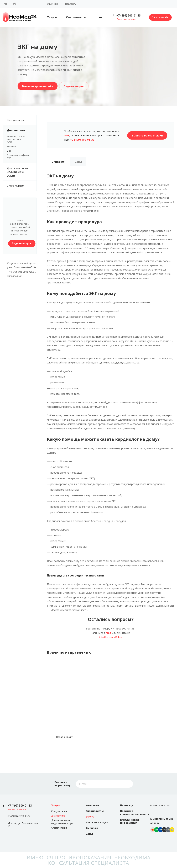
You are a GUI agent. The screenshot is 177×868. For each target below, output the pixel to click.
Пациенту (71, 4)
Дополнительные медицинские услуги (22, 172)
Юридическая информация (129, 821)
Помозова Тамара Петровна (66, 703)
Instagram (15, 4)
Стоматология (16, 186)
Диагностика (22, 130)
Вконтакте (6, 4)
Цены (78, 162)
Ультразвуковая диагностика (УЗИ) (20, 139)
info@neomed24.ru (111, 637)
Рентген (11, 146)
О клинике (53, 4)
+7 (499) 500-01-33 (129, 15)
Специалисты (76, 17)
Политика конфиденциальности (135, 813)
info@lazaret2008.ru (19, 816)
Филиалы (92, 828)
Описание (58, 162)
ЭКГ (9, 151)
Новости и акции (97, 822)
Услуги (52, 17)
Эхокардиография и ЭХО (18, 157)
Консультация (22, 120)
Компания (92, 805)
